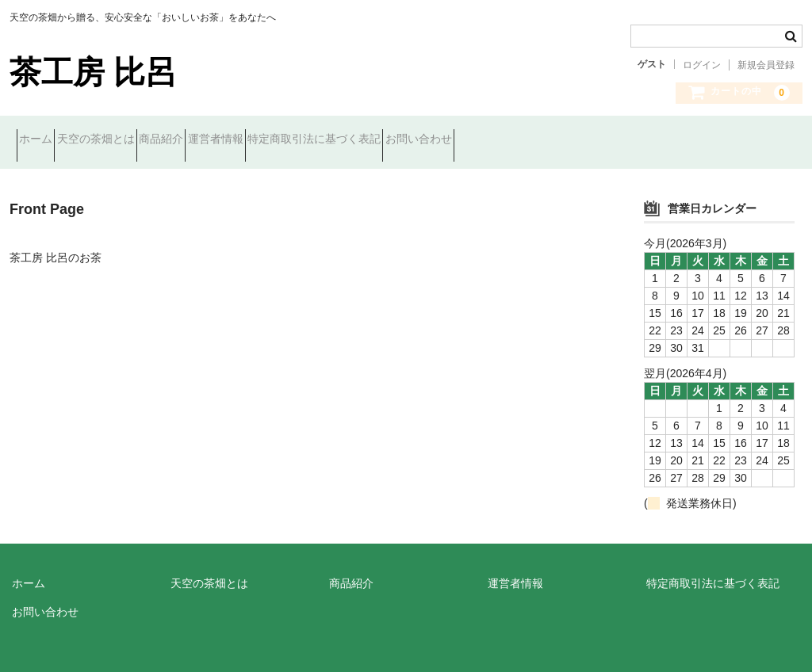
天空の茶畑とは (131, 140)
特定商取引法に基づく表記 (434, 140)
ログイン (702, 65)
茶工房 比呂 (93, 72)
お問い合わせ (566, 140)
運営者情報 (307, 140)
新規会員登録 (766, 65)
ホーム (43, 140)
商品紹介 (224, 140)
